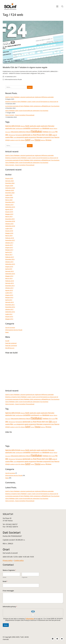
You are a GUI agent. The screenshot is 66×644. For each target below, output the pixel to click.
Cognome (24, 577)
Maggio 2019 (9, 214)
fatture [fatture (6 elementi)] (28, 132)
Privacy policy (8, 560)
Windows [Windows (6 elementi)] (49, 140)
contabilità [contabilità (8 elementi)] (27, 128)
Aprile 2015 (9, 269)
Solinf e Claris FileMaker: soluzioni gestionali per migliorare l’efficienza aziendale (29, 97)
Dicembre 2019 (10, 202)
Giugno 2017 (9, 247)
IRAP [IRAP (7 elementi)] (43, 135)
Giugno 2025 (9, 178)
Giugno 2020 (9, 197)
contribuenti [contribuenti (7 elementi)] (35, 128)
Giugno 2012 (9, 316)
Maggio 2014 (9, 276)
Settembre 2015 (10, 264)
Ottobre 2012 (9, 309)
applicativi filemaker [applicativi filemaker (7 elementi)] (48, 126)
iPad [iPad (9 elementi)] (35, 135)
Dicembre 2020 (10, 193)
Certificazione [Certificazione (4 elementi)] (19, 128)
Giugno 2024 (9, 186)
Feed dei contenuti (11, 343)
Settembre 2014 (10, 274)
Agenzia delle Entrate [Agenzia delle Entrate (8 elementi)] (13, 126)
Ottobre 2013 (9, 288)
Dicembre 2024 (10, 183)
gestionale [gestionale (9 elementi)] (26, 135)
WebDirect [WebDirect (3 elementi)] (43, 140)
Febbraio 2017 (10, 257)
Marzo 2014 (9, 278)
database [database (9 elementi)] (46, 128)
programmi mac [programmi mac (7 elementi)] (49, 137)
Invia (6, 625)
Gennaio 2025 (10, 181)
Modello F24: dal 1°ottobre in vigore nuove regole (25, 67)
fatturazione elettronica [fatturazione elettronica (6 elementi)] (18, 132)
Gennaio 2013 (10, 302)
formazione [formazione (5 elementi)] (19, 135)
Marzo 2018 (9, 235)
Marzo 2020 (9, 200)
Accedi (7, 341)
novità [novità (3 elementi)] (15, 137)
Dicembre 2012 (10, 305)
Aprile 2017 (9, 252)
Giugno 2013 (9, 295)
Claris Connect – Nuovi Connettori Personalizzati (20, 115)
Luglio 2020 (9, 195)
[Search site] (62, 6)
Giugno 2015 (9, 266)
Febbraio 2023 (10, 190)
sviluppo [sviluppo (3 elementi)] (32, 140)
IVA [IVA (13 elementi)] (50, 135)
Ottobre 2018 (9, 224)
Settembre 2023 (10, 188)
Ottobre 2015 (9, 262)
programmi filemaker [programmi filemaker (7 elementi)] (36, 137)
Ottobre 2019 (9, 205)
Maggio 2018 (9, 233)
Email (5, 581)
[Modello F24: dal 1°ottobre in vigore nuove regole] (33, 42)
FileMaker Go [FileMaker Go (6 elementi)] (47, 132)
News (7, 332)
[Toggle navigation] (57, 6)
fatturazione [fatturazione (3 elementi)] (8, 132)
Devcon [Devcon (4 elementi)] (51, 128)
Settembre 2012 (10, 312)
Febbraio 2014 (10, 281)
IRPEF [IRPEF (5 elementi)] (47, 135)
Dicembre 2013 (10, 286)
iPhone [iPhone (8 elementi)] (39, 135)
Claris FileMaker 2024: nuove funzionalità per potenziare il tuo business (27, 111)
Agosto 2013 (9, 290)
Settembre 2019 (10, 207)
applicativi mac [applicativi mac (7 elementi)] (10, 128)
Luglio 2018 (9, 228)
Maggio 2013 (9, 297)
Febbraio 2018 (10, 238)
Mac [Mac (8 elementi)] (12, 137)
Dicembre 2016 (10, 259)
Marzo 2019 (9, 216)
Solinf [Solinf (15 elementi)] (28, 140)
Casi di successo (10, 327)
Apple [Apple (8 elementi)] (27, 126)
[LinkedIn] (53, 639)
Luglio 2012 (9, 314)
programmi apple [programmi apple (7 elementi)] (22, 137)
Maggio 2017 (9, 250)
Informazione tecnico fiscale (13, 79)
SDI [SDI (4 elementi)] (19, 140)
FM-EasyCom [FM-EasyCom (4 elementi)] (12, 135)
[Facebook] (57, 639)
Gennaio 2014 (10, 283)
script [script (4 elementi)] (16, 140)
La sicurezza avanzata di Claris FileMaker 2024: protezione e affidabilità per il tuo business (32, 106)
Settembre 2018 (10, 226)
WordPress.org (10, 348)
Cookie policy (19, 560)
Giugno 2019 (9, 212)
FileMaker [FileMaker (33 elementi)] (36, 131)
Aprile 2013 (9, 300)
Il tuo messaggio (8, 591)
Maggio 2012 (9, 319)
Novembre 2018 (10, 221)
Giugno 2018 (9, 231)
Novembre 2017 (10, 240)
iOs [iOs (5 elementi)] (32, 135)
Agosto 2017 (9, 245)
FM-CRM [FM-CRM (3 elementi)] (53, 132)
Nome (4, 577)
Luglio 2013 (9, 293)
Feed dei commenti (11, 345)
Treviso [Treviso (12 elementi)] (38, 140)
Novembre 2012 (10, 307)
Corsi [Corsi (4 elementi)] (41, 128)
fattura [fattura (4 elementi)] (55, 128)
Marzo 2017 (9, 255)
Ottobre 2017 (9, 243)
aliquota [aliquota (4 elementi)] (23, 126)
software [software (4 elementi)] (23, 140)
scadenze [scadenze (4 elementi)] (12, 140)
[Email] (62, 639)
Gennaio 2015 (10, 271)
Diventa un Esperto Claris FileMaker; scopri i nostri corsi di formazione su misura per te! (32, 102)
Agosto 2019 (9, 209)
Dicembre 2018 (10, 219)
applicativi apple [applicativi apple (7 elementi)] (35, 126)
